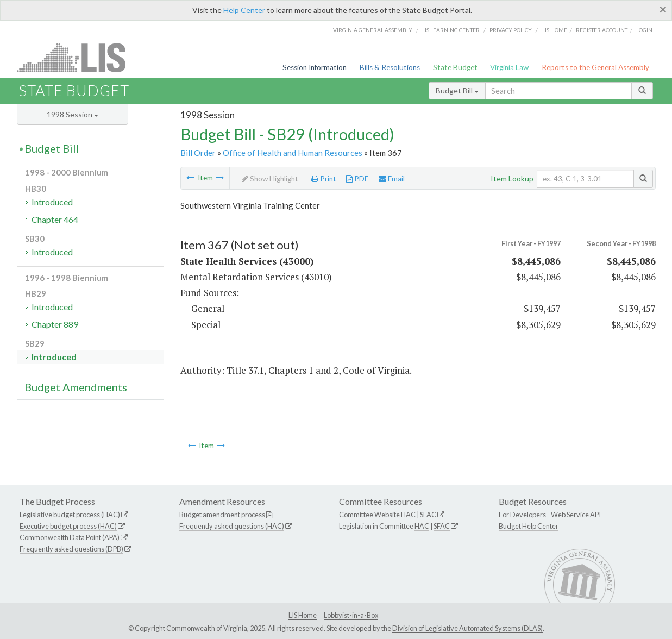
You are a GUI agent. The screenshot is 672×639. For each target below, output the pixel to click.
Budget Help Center (529, 526)
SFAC (428, 515)
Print (324, 179)
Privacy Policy (511, 30)
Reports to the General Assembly (595, 67)
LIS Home (303, 615)
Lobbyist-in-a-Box (351, 615)
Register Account (602, 30)
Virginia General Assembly (373, 30)
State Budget (455, 67)
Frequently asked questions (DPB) (71, 549)
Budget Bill (457, 90)
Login (644, 30)
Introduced (52, 202)
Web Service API (576, 515)
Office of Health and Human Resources (293, 153)
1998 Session (73, 114)
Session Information (315, 67)
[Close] (663, 9)
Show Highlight (270, 179)
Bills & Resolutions (390, 67)
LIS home (555, 30)
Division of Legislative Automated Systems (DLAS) (467, 628)
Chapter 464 (55, 219)
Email (392, 179)
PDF (357, 179)
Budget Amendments (76, 387)
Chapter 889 (55, 324)
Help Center (244, 10)
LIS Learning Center (451, 30)
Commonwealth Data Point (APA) (70, 537)
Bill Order (198, 153)
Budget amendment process (222, 515)
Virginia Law (509, 67)
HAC (408, 515)
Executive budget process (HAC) (68, 526)
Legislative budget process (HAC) (70, 515)
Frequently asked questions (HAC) (232, 526)
